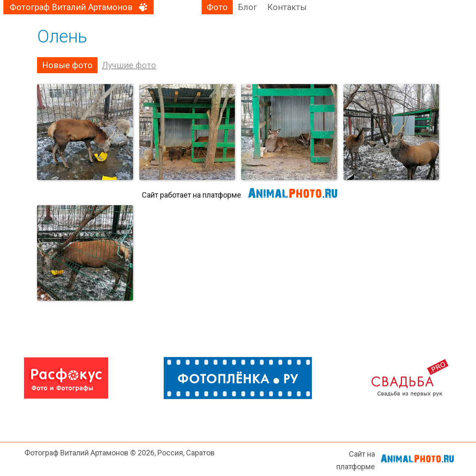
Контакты (287, 7)
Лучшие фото (129, 65)
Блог (247, 7)
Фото (217, 7)
